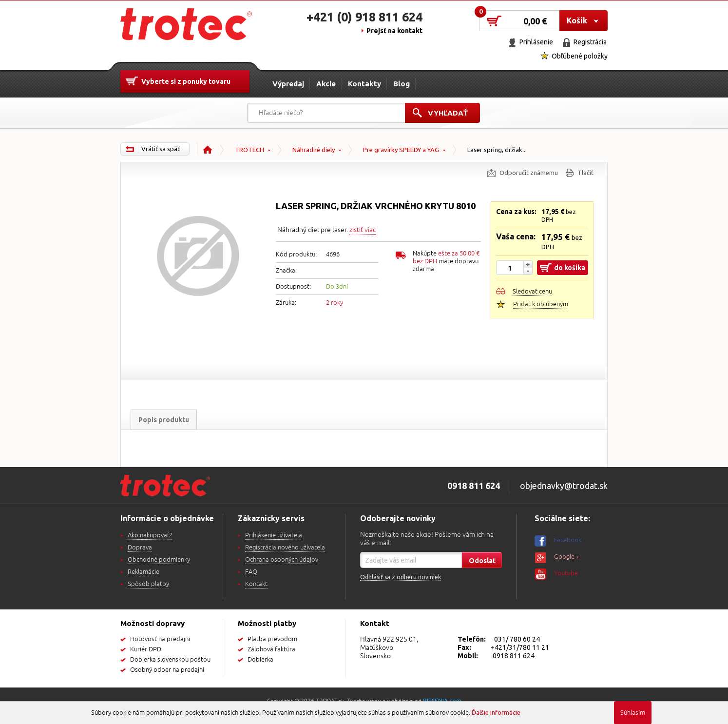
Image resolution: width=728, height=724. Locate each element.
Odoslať (482, 561)
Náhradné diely (314, 150)
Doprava (140, 548)
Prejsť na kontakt (394, 31)
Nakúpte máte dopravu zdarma (446, 261)
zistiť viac (363, 230)
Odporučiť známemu (529, 173)
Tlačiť (585, 173)
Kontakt (256, 584)
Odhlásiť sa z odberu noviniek (401, 577)
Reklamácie (144, 572)
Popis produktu (164, 420)
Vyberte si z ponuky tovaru (186, 81)
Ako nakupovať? (150, 535)
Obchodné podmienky (159, 560)
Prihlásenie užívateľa (274, 535)
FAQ (251, 572)
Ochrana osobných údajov (282, 560)
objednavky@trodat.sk (564, 486)
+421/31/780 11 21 (520, 647)
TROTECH (249, 150)
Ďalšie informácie (496, 712)
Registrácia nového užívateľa (285, 548)
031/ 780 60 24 (517, 639)
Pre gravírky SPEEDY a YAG (401, 150)
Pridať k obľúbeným (541, 304)
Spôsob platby (148, 584)
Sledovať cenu (532, 292)
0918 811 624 (514, 656)
